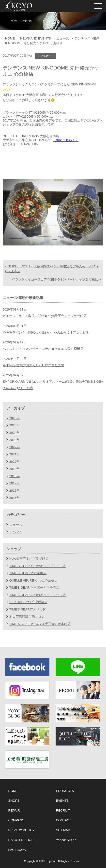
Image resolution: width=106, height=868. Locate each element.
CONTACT (63, 820)
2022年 (15, 447)
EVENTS (62, 801)
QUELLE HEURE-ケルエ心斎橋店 (33, 580)
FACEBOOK (17, 850)
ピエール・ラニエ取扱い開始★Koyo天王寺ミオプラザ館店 (45, 316)
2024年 (15, 433)
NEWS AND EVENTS (36, 38)
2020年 (15, 462)
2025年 (15, 425)
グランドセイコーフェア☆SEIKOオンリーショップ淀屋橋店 (55, 279)
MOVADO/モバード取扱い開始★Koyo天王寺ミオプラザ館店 (46, 332)
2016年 (15, 491)
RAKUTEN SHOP (21, 840)
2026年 (15, 418)
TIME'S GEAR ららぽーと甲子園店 (34, 588)
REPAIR (14, 810)
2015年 (15, 498)
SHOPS (14, 801)
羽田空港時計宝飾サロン (27, 617)
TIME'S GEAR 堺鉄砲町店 (28, 573)
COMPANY (16, 820)
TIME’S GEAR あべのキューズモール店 (38, 566)
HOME (10, 38)
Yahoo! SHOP (66, 840)
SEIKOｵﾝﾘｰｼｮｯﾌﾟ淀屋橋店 (28, 602)
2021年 (15, 454)
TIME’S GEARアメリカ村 (28, 609)
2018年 (15, 476)
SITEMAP (63, 830)
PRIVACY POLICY (22, 830)
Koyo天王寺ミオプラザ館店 (29, 559)
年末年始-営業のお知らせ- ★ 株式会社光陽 (33, 365)
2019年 (15, 469)
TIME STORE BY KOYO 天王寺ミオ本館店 (40, 624)
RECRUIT (63, 810)
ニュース (63, 38)
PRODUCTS (65, 791)
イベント (16, 532)
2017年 (15, 483)
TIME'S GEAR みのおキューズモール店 (38, 595)
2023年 (15, 440)
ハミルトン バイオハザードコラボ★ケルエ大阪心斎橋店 (43, 349)
